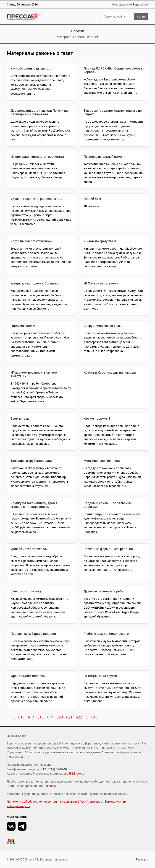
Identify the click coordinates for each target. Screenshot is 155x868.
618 (41, 717)
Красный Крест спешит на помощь (110, 372)
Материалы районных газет (77, 37)
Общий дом (92, 199)
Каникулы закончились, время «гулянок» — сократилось (34, 505)
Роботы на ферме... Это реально (108, 549)
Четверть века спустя (100, 676)
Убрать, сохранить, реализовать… (36, 199)
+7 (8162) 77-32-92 (55, 769)
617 (31, 717)
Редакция (142, 860)
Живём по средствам (100, 241)
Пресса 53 (50, 786)
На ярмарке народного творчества (37, 157)
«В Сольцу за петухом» (101, 283)
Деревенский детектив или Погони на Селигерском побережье (39, 112)
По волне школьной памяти (105, 157)
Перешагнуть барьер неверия (33, 634)
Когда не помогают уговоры (32, 241)
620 (60, 717)
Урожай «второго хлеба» (29, 549)
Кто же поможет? (97, 418)
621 (69, 717)
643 (94, 717)
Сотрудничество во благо (103, 326)
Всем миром (20, 418)
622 (79, 717)
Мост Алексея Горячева (102, 461)
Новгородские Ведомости (130, 4)
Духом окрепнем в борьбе (104, 591)
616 (21, 717)
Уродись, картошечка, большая (34, 283)
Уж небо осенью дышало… (31, 68)
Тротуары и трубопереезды (32, 461)
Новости (78, 31)
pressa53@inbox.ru (72, 774)
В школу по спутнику (26, 591)
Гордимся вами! (23, 326)
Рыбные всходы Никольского (106, 634)
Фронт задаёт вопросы (28, 676)
